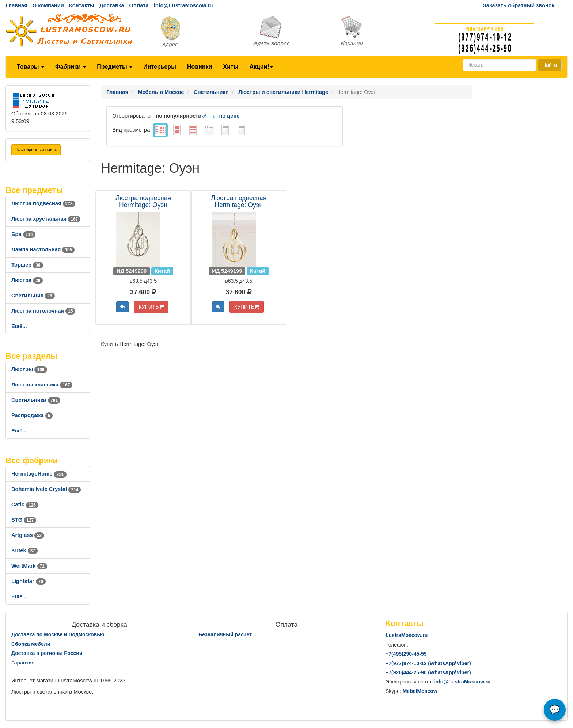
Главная (16, 5)
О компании (48, 5)
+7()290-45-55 (406, 654)
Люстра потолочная (43, 311)
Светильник (33, 296)
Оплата (139, 5)
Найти (550, 65)
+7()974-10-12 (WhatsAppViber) (428, 663)
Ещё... (19, 326)
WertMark (29, 566)
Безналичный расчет (225, 634)
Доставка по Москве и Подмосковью (58, 634)
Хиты (231, 67)
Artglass (28, 535)
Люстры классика (42, 385)
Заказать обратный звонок (519, 5)
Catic (25, 504)
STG (24, 520)
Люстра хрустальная (46, 219)
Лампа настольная (43, 249)
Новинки (200, 67)
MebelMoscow (420, 691)
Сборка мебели (31, 644)
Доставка (112, 5)
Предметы (115, 67)
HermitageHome (39, 474)
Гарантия (23, 663)
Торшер (27, 265)
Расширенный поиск (36, 150)
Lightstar (29, 581)
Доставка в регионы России (47, 653)
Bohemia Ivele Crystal (46, 489)
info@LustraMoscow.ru (183, 5)
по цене (226, 116)
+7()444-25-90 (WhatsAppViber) (428, 672)
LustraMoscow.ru (407, 635)
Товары (31, 67)
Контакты (82, 5)
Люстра (27, 280)
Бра (23, 234)
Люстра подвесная (43, 203)
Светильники (36, 400)
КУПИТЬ (151, 307)
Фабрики (71, 67)
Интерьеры (160, 67)
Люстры (29, 369)
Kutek (24, 550)
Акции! (261, 67)
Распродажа (32, 415)
